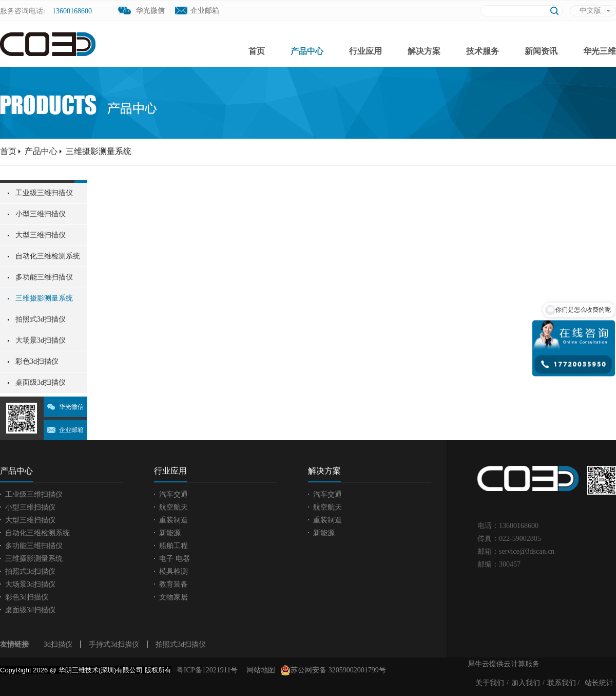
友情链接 (14, 644)
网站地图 (259, 670)
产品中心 (41, 151)
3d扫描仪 (58, 644)
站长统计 (599, 683)
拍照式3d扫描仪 (181, 644)
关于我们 (490, 683)
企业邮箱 (205, 11)
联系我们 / (563, 683)
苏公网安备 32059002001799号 (333, 670)
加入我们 (526, 683)
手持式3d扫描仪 (114, 644)
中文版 (590, 11)
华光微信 (71, 407)
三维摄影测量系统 (99, 151)
